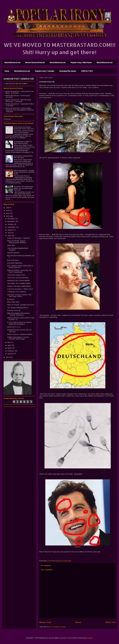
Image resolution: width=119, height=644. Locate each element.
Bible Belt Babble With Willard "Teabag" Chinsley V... (18, 314)
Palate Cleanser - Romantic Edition (20, 334)
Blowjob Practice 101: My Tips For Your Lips (19, 331)
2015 (8, 208)
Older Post (111, 622)
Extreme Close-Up (14, 310)
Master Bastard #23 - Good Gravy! (18, 95)
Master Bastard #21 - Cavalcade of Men (20, 104)
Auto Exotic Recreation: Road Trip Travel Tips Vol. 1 (24, 128)
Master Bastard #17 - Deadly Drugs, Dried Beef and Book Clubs (24, 172)
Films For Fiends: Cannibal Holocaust (21, 305)
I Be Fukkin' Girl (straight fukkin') (19, 283)
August (10, 230)
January (11, 354)
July (9, 233)
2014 (8, 211)
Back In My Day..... (13, 260)
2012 (8, 216)
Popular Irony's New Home (81, 62)
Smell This (11, 245)
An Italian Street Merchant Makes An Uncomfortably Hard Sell (24, 188)
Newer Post (45, 622)
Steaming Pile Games (68, 71)
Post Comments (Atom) (58, 627)
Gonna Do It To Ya (14, 327)
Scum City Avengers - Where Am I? (20, 289)
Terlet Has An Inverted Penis (18, 278)
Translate (7, 119)
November (11, 221)
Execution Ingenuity (15, 263)
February (11, 351)
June (10, 236)
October (11, 224)
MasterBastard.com (12, 62)
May (9, 342)
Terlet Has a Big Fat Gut (16, 275)
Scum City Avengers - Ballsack (18, 238)
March (10, 348)
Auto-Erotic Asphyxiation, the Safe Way (23, 157)
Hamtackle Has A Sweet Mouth (18, 280)
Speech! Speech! (13, 253)
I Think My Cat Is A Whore (17, 292)
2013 (8, 213)
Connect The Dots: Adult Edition (19, 286)
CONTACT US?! (87, 71)
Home (7, 71)
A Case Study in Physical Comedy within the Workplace (19, 323)
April (10, 345)
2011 (8, 357)
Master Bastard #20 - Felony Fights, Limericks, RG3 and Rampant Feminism (19, 109)
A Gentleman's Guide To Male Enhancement (23, 142)
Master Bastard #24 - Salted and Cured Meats (19, 92)
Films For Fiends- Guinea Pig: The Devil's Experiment (19, 271)
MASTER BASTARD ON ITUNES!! (16, 84)
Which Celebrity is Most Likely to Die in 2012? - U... (21, 319)
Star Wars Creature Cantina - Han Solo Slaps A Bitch (19, 296)
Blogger (90, 638)
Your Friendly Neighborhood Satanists (18, 249)
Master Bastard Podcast (35, 62)
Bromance (11, 299)
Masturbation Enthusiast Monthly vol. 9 (21, 256)
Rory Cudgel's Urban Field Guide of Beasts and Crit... (20, 267)
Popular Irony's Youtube (45, 71)
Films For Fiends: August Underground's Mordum (17, 242)
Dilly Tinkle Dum (13, 302)
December (11, 219)
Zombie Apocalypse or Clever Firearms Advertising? (18, 338)
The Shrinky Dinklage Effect (18, 308)
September (12, 227)
